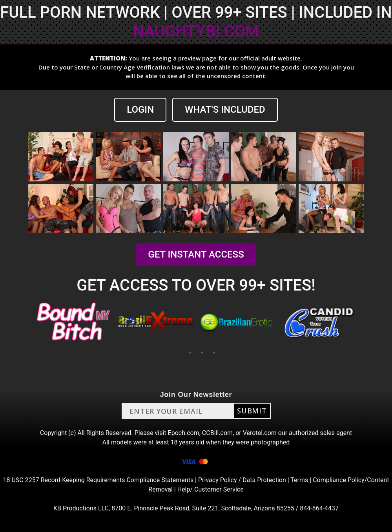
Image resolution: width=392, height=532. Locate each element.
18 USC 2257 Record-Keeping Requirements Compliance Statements (98, 480)
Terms (299, 480)
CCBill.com (217, 433)
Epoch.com (184, 433)
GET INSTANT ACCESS (196, 254)
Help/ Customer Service (211, 489)
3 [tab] (202, 353)
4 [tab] (214, 353)
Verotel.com (260, 433)
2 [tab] (190, 353)
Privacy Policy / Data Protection (242, 480)
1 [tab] (179, 353)
